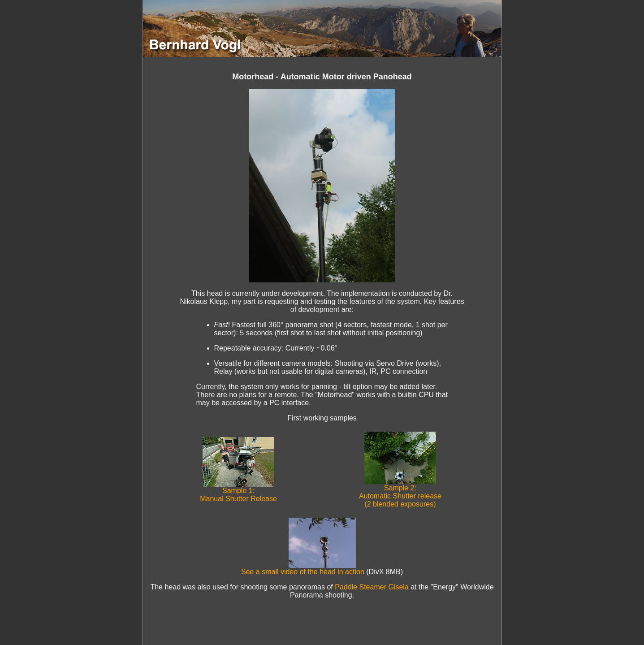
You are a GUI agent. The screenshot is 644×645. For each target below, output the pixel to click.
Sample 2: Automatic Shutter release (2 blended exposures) (400, 493)
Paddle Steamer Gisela (372, 587)
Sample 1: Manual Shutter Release (238, 491)
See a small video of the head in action (303, 569)
